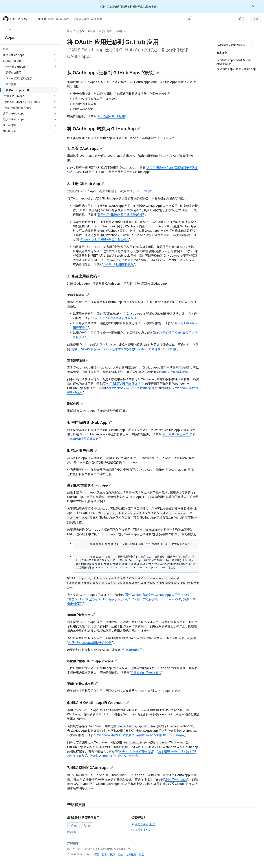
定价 (120, 854)
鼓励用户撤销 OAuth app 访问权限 (92, 661)
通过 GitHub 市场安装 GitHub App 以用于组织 (99, 599)
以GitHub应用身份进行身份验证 (116, 318)
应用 (70, 31)
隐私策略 (71, 832)
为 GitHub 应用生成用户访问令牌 (90, 642)
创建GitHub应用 (86, 31)
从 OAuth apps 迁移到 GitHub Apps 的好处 (113, 72)
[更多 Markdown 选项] (249, 45)
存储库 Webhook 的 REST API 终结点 (160, 735)
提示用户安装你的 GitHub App (90, 485)
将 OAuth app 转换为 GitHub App (104, 128)
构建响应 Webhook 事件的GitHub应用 (151, 349)
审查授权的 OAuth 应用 (146, 672)
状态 (112, 854)
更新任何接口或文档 (82, 684)
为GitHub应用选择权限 (119, 264)
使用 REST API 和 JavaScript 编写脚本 (96, 349)
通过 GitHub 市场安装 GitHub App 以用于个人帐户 (159, 595)
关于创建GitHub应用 (111, 31)
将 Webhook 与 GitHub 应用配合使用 (105, 239)
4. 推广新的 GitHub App (89, 422)
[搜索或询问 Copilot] (133, 19)
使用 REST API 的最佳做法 (123, 384)
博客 (142, 854)
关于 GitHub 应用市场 (177, 434)
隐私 (104, 854)
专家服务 (131, 854)
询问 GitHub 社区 (143, 824)
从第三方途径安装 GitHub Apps (155, 599)
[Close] (254, 6)
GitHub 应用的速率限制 (172, 372)
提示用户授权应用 (81, 615)
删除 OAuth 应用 (176, 779)
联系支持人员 (141, 830)
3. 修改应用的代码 (84, 276)
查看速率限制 (78, 360)
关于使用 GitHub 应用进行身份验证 (121, 214)
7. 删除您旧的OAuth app (90, 768)
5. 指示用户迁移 (82, 450)
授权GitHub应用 (132, 650)
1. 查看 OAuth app (85, 148)
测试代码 (75, 404)
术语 (96, 854)
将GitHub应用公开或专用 (85, 439)
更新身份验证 (78, 295)
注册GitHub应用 (140, 191)
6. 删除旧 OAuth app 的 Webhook (98, 703)
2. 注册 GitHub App (86, 184)
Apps (10, 37)
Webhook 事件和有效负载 (114, 735)
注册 (255, 19)
